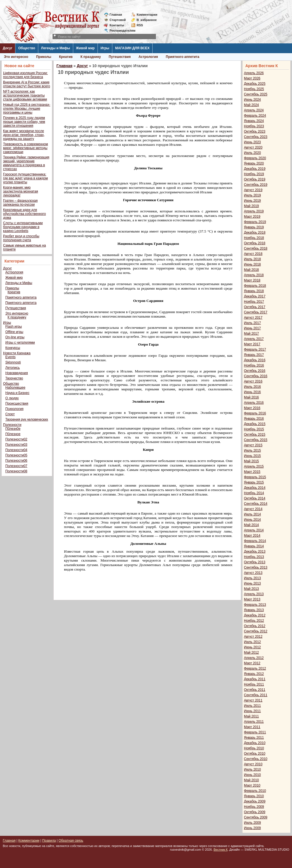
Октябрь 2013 (255, 562)
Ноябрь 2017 (254, 302)
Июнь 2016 (252, 392)
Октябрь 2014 (255, 498)
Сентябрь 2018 (256, 248)
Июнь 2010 (252, 775)
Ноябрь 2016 (254, 365)
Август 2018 (253, 254)
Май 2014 (251, 525)
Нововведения (17, 373)
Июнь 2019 (252, 201)
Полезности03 (16, 445)
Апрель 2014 (254, 530)
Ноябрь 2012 (254, 621)
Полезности (12, 425)
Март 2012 (252, 663)
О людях (12, 398)
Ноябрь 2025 (254, 89)
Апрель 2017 (254, 339)
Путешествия (120, 57)
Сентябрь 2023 (256, 137)
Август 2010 (253, 764)
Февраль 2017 (255, 349)
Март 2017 (252, 344)
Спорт (10, 414)
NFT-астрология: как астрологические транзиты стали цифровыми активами (25, 95)
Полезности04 (16, 450)
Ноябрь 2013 (254, 557)
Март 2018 (252, 280)
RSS (140, 25)
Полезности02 (16, 439)
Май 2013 (251, 589)
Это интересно (16, 57)
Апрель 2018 (254, 275)
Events (10, 357)
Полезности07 (16, 466)
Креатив (66, 57)
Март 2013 (252, 599)
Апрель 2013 (254, 594)
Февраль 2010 (255, 791)
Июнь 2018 (252, 264)
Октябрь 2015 (255, 435)
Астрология (148, 57)
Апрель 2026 (254, 73)
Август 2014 (253, 509)
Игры (105, 48)
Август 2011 (253, 700)
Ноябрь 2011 (254, 684)
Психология (14, 409)
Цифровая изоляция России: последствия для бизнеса (25, 75)
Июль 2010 (252, 770)
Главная (116, 15)
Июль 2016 (252, 387)
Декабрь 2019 (255, 169)
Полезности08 (16, 471)
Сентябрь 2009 (256, 817)
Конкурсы (13, 348)
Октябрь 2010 (255, 754)
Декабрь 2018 (255, 233)
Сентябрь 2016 (256, 376)
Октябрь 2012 (255, 626)
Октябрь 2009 (255, 812)
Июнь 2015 (252, 456)
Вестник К (221, 850)
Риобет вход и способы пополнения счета (21, 238)
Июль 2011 (252, 706)
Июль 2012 (252, 642)
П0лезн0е (13, 429)
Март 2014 (252, 536)
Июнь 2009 (252, 828)
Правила (49, 841)
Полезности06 (16, 461)
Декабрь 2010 (255, 743)
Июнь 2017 (252, 328)
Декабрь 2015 (255, 424)
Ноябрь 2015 (254, 429)
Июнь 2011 (252, 711)
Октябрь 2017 (255, 307)
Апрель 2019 (254, 211)
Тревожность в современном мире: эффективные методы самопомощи (26, 148)
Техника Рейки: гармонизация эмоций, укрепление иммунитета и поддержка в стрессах (26, 163)
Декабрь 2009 (255, 801)
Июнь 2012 (252, 647)
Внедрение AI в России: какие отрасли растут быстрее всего (27, 84)
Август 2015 (253, 445)
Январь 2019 (254, 227)
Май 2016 (251, 397)
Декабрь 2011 (255, 679)
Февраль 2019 (255, 222)
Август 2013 (253, 573)
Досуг (8, 48)
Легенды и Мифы (56, 48)
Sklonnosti (13, 362)
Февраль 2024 (255, 116)
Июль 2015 (252, 451)
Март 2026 (252, 78)
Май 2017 (251, 334)
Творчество (14, 378)
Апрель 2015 (254, 466)
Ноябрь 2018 (254, 238)
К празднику (91, 57)
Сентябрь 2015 (256, 440)
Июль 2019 (252, 195)
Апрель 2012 (254, 658)
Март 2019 (252, 217)
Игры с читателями (20, 342)
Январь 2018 (254, 291)
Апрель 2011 (254, 722)
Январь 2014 (254, 546)
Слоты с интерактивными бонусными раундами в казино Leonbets (23, 227)
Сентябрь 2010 (256, 759)
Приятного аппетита (182, 57)
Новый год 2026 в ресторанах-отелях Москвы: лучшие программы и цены (27, 109)
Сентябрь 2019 (256, 185)
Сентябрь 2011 (256, 695)
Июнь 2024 (252, 100)
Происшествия (17, 403)
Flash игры (14, 327)
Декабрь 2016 (255, 360)
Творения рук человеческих (27, 419)
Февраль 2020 (255, 158)
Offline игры (14, 332)
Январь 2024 (254, 121)
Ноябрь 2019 (254, 174)
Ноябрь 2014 (254, 493)
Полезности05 (16, 455)
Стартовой (118, 20)
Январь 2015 (254, 482)
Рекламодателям (120, 31)
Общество (27, 48)
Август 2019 (253, 190)
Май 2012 (251, 653)
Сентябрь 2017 (256, 312)
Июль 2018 (252, 259)
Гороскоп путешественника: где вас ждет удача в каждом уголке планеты (25, 178)
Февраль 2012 (255, 668)
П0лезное (13, 434)
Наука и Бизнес (17, 393)
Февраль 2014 (255, 541)
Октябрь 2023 (255, 132)
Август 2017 (253, 318)
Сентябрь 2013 (256, 567)
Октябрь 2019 (255, 179)
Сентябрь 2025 (256, 94)
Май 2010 (251, 780)
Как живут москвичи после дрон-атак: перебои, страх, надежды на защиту (24, 135)
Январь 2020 (254, 163)
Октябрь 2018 (255, 243)
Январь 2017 (254, 355)
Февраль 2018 (255, 286)
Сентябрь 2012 (256, 631)
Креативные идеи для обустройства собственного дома (24, 214)
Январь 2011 (254, 738)
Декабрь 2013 (255, 552)
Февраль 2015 (255, 477)
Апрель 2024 (254, 110)
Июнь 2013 (252, 583)
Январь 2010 (254, 796)
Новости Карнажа (17, 353)
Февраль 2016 (255, 413)
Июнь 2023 (252, 142)
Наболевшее (15, 388)
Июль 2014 (252, 514)
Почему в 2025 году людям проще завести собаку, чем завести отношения (24, 122)
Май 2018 (251, 270)
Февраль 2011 (255, 732)
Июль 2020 (252, 153)
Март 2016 (252, 408)
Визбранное (147, 20)
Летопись (13, 368)
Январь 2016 (254, 419)
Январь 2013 (254, 610)
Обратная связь (71, 841)
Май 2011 (251, 716)
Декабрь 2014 (255, 488)
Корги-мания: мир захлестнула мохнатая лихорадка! (21, 191)
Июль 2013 (252, 578)
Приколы (44, 57)
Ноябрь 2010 (254, 748)
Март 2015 (252, 472)
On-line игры (15, 337)
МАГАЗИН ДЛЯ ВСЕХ (132, 48)
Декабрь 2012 (255, 615)
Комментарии (147, 15)
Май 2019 (251, 206)
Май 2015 (251, 461)
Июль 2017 (252, 323)
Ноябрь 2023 (254, 126)
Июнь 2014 (252, 520)
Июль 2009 (252, 823)
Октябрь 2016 (255, 371)
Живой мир (85, 48)
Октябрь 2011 (255, 690)
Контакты (117, 25)
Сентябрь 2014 (256, 504)
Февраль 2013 (255, 605)
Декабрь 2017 (255, 296)
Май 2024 (251, 105)
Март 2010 (252, 785)
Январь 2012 (254, 674)
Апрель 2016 (254, 403)
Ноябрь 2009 (254, 807)
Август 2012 (253, 637)
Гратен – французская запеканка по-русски (20, 203)
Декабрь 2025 (255, 84)
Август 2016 (253, 381)
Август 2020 (253, 147)
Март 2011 (252, 727)
